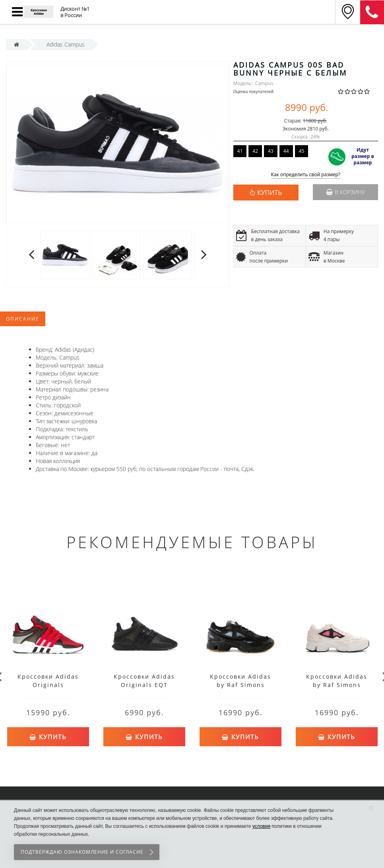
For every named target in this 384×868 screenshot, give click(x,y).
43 (271, 151)
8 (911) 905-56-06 (372, 12)
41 (240, 151)
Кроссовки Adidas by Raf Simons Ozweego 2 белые (337, 685)
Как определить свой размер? (306, 175)
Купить (48, 735)
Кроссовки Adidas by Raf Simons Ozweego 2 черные (241, 685)
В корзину (345, 192)
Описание (23, 319)
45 (302, 151)
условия (261, 826)
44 (286, 151)
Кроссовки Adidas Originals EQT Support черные (144, 685)
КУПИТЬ (270, 193)
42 (255, 151)
